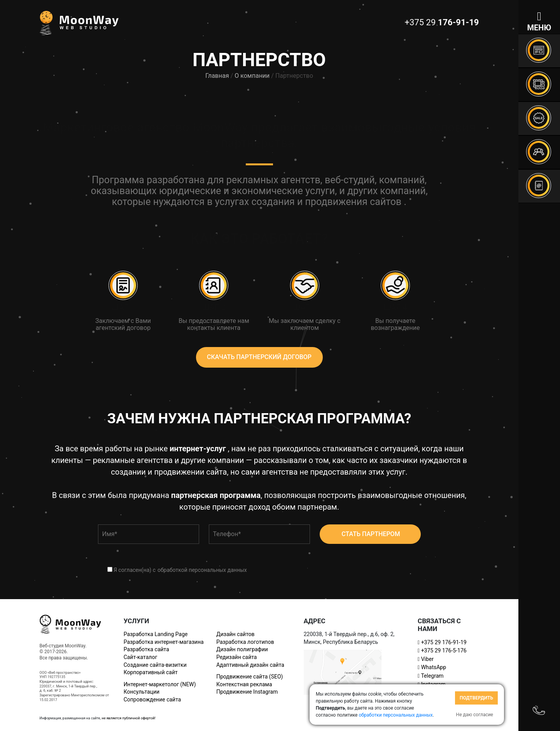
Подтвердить (476, 698)
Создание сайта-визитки (155, 665)
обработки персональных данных (395, 715)
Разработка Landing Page (156, 634)
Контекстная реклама (244, 684)
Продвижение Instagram (247, 692)
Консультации (142, 692)
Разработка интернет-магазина (164, 642)
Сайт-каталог (141, 657)
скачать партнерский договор (259, 357)
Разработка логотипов (245, 642)
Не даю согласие (475, 715)
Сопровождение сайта (152, 699)
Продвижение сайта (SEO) (249, 677)
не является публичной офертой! (128, 718)
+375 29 (442, 642)
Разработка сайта (146, 649)
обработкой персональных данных (202, 570)
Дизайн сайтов (235, 634)
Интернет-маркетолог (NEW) (160, 684)
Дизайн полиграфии (242, 649)
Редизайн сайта (236, 657)
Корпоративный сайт (151, 672)
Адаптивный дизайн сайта (250, 665)
